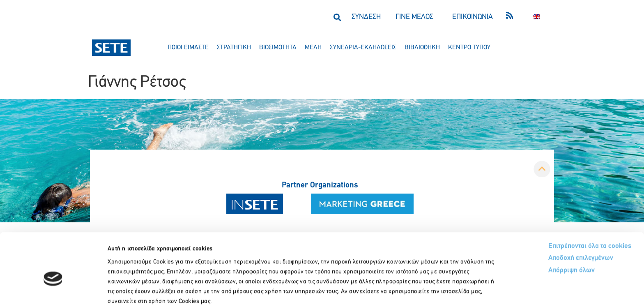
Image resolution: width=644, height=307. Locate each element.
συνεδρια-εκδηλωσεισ (363, 48)
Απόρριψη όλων (541, 227)
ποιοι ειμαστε (188, 48)
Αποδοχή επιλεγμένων (551, 215)
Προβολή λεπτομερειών (459, 291)
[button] (337, 17)
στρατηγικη (234, 48)
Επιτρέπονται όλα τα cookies (559, 202)
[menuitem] (536, 17)
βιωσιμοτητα (278, 48)
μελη (313, 48)
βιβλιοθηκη (422, 48)
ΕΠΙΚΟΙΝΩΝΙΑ (473, 17)
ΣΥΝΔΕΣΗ (366, 17)
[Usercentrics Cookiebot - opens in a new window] (53, 291)
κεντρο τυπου (469, 48)
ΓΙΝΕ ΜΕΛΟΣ (414, 17)
